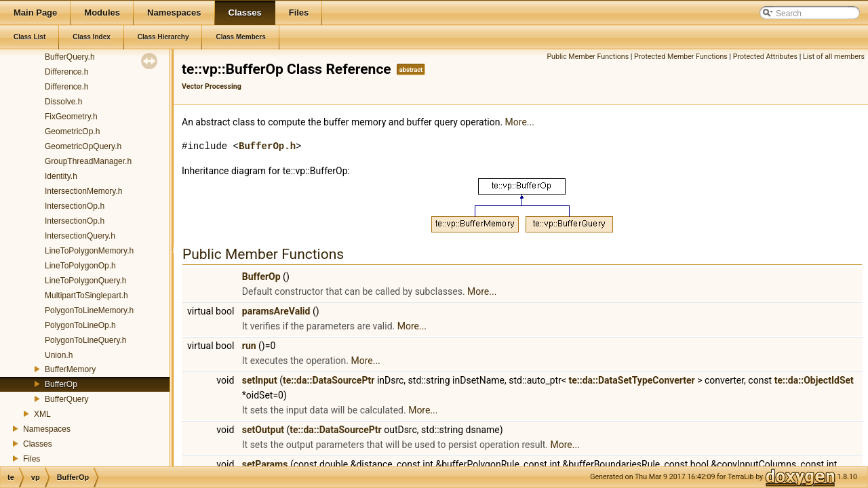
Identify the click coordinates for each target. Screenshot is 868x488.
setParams (265, 464)
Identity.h (61, 176)
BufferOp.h (267, 146)
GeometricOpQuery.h (83, 146)
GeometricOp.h (72, 131)
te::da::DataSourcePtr (329, 380)
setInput (260, 380)
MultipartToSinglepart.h (86, 296)
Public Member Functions (588, 57)
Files (32, 459)
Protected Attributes (765, 57)
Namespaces (47, 429)
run (249, 346)
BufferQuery (66, 399)
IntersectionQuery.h (80, 236)
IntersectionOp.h (75, 206)
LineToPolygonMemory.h (89, 251)
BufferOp (61, 384)
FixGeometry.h (71, 117)
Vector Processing (212, 86)
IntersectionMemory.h (84, 191)
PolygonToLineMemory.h (89, 310)
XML (42, 414)
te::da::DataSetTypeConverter (632, 380)
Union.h (59, 355)
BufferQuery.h (70, 57)
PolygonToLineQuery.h (86, 340)
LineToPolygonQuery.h (86, 281)
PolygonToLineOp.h (80, 325)
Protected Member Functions (681, 57)
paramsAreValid (276, 311)
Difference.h (66, 72)
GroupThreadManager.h (88, 161)
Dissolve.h (63, 102)
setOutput (263, 430)
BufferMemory (70, 369)
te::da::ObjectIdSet (814, 380)
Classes (38, 444)
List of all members (834, 57)
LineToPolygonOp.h (80, 266)
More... (520, 122)
